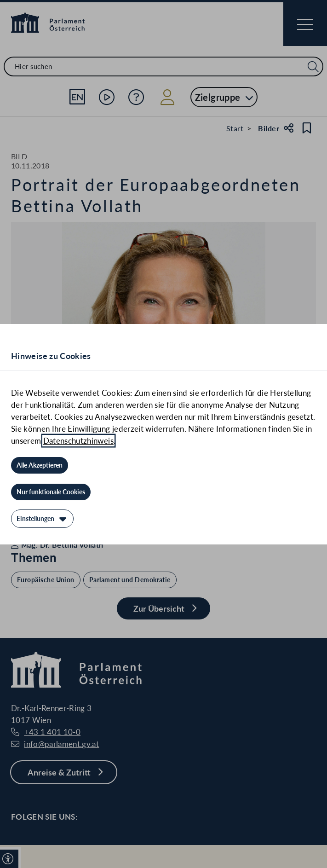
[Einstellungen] (42, 519)
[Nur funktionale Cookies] (51, 492)
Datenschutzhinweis (78, 441)
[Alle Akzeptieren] (40, 465)
